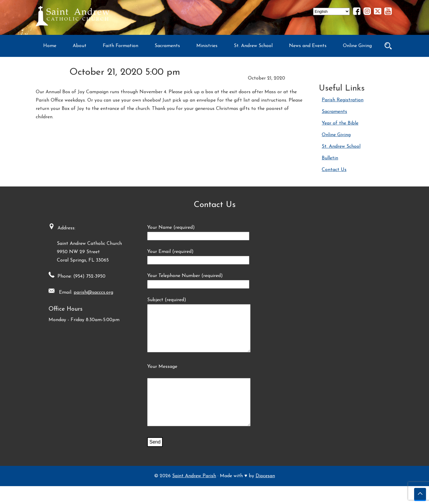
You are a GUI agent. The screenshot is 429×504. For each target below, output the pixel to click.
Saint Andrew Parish (194, 494)
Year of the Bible (340, 123)
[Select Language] (331, 11)
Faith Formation (121, 46)
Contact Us (334, 170)
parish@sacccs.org (91, 293)
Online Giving (357, 46)
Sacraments (167, 46)
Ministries (207, 46)
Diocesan (265, 494)
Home (50, 46)
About (80, 46)
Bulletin (330, 158)
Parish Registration (343, 100)
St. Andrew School (253, 46)
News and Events (308, 46)
